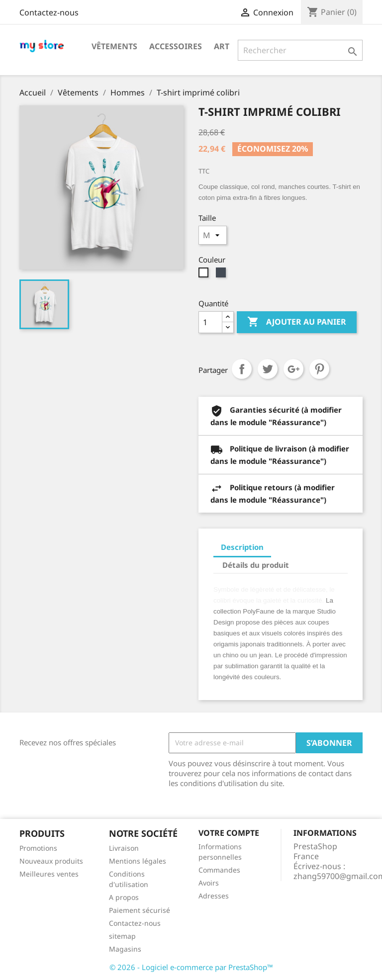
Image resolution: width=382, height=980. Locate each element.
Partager (242, 369)
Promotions (38, 848)
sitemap (122, 936)
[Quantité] (210, 322)
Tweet (268, 369)
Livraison (124, 848)
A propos (124, 897)
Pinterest (319, 369)
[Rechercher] (300, 50)
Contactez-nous (49, 12)
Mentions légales (138, 861)
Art (222, 46)
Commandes (219, 870)
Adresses (214, 896)
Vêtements (114, 46)
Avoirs (209, 883)
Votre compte (229, 833)
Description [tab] (242, 547)
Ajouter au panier (297, 322)
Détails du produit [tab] (256, 565)
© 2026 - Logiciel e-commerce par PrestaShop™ (191, 967)
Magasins (125, 949)
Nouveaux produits (51, 861)
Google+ (293, 369)
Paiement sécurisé (140, 910)
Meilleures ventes (49, 874)
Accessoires (176, 46)
